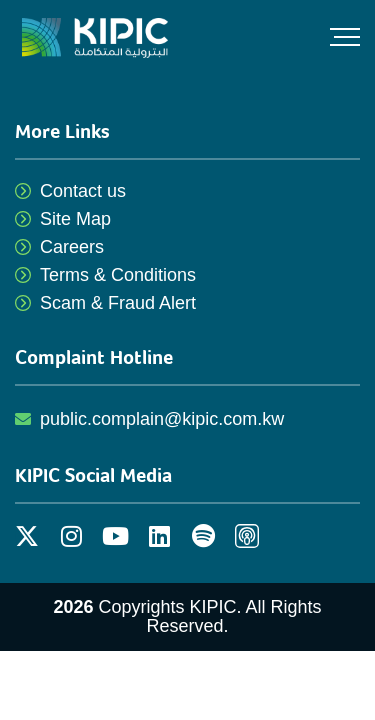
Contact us (83, 191)
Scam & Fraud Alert (118, 303)
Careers (72, 247)
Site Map (75, 219)
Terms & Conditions (118, 275)
